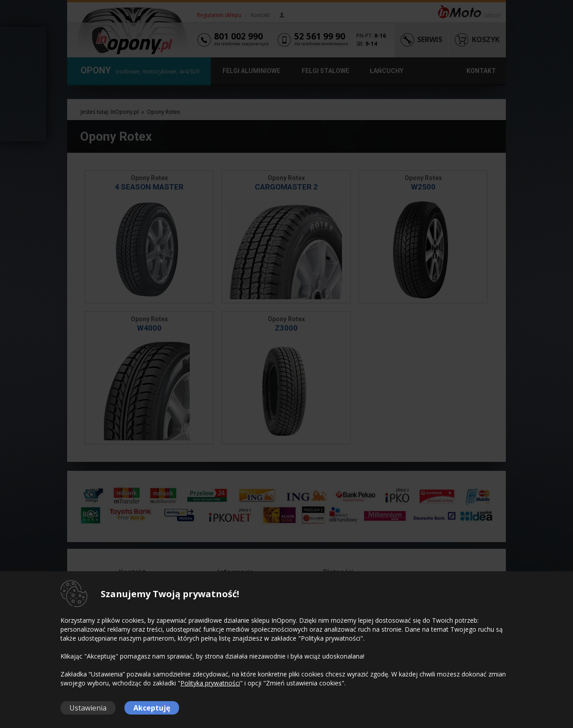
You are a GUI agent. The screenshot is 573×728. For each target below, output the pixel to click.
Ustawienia (88, 708)
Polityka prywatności (210, 683)
